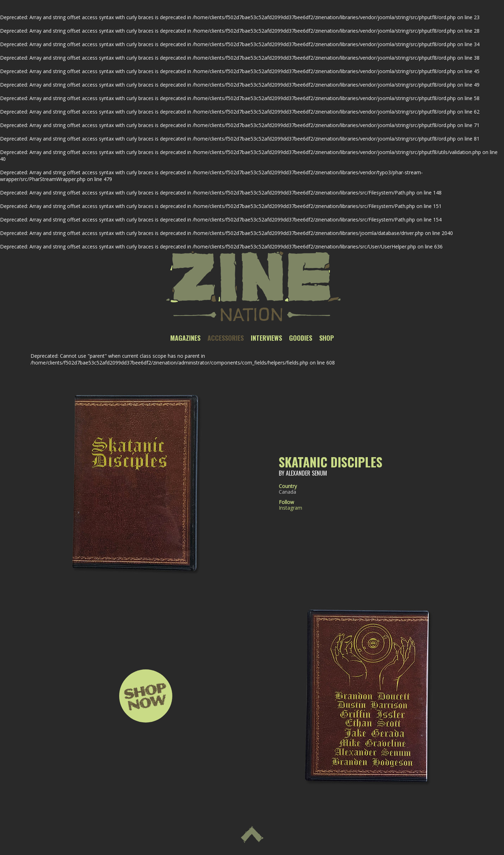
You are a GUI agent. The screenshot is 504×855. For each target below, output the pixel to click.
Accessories (226, 338)
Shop (326, 338)
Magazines (185, 338)
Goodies (301, 338)
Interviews (266, 338)
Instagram (290, 508)
